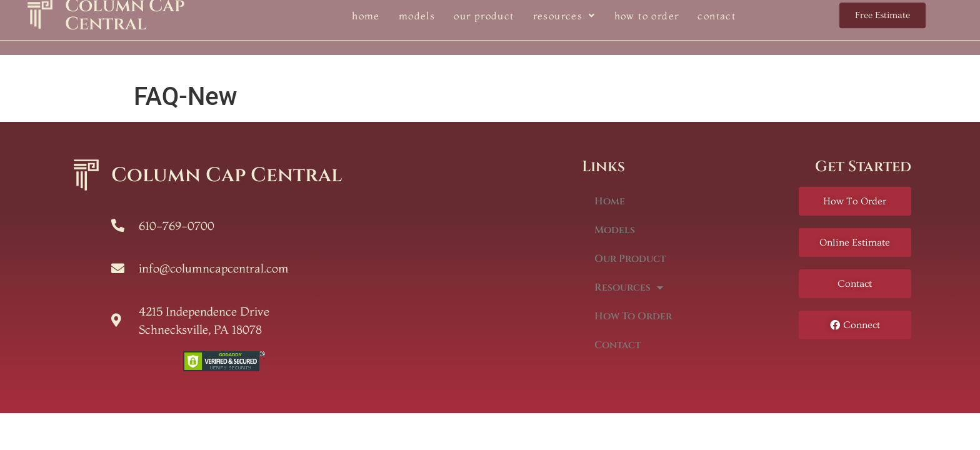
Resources (629, 287)
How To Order (633, 316)
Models (615, 230)
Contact (617, 345)
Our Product (630, 259)
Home (610, 201)
